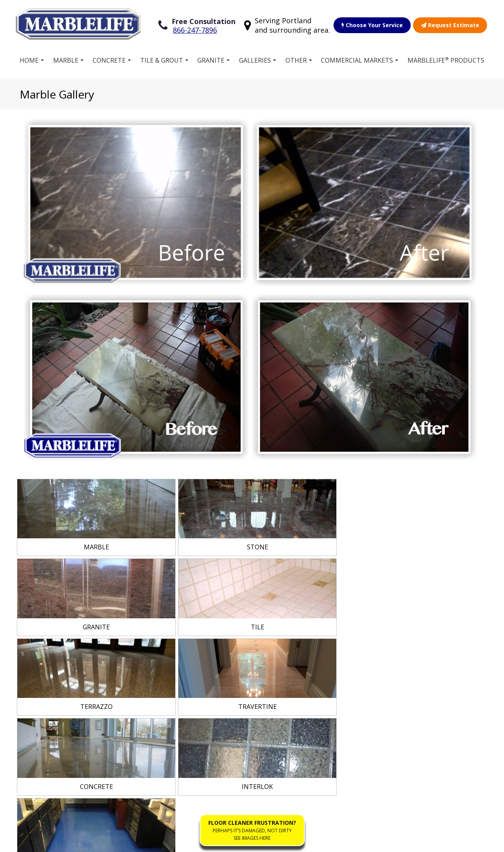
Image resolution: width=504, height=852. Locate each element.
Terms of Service (84, 842)
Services (173, 642)
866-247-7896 (195, 29)
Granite (211, 59)
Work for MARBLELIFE (300, 701)
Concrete (109, 59)
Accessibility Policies (190, 842)
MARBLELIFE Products (446, 59)
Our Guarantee (302, 684)
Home (29, 59)
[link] (94, 341)
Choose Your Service (372, 24)
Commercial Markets (357, 59)
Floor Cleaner (299, 718)
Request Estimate (450, 24)
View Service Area (443, 564)
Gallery (172, 679)
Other (296, 59)
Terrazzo (57, 667)
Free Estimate (182, 692)
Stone (52, 654)
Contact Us (296, 731)
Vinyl (50, 705)
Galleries (255, 59)
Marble (66, 59)
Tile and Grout (65, 642)
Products (175, 667)
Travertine (59, 717)
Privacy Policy (135, 842)
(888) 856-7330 (429, 667)
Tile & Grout (162, 59)
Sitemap (40, 842)
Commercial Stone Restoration (306, 646)
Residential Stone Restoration (305, 667)
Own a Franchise (186, 654)
